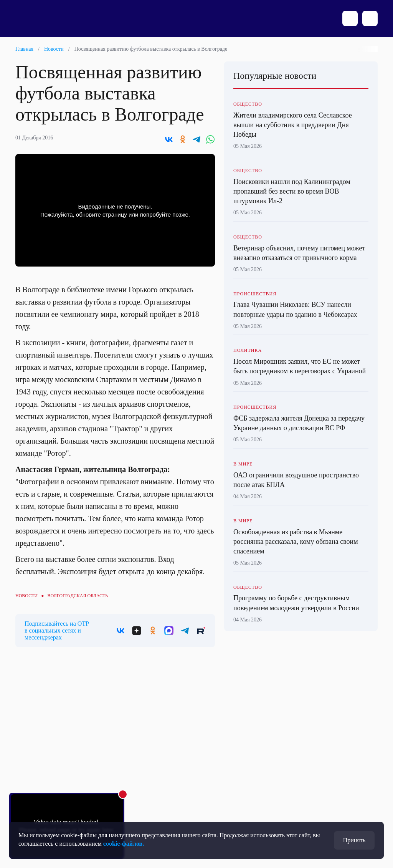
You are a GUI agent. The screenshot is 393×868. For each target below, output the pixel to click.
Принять (354, 840)
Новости (54, 49)
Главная (24, 49)
